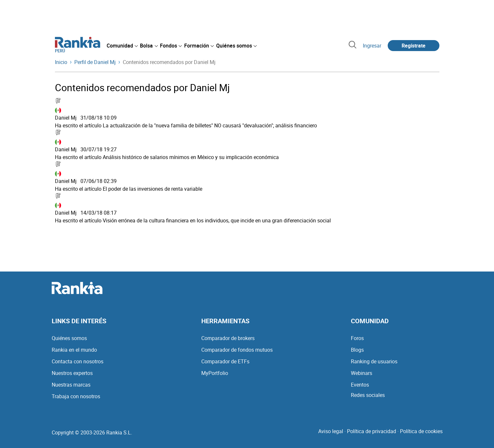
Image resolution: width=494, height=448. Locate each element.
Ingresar (372, 46)
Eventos (360, 385)
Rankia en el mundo (74, 350)
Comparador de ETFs (225, 361)
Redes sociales (368, 395)
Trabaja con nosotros (76, 396)
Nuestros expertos (72, 373)
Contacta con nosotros (78, 361)
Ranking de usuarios (374, 361)
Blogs (357, 350)
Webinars (362, 373)
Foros (357, 338)
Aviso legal (331, 431)
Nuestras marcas (71, 385)
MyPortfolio (215, 373)
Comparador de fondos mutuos (237, 350)
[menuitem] (122, 46)
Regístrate (414, 46)
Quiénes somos (69, 338)
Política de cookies (421, 431)
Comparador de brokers (228, 338)
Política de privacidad (372, 431)
